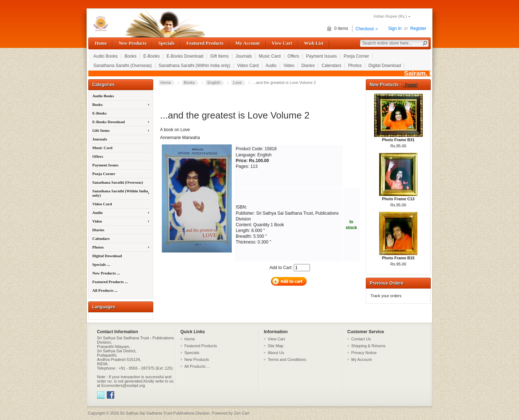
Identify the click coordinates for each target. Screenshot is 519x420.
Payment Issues (321, 56)
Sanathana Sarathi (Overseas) (123, 66)
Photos (355, 66)
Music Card (270, 56)
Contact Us (361, 339)
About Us (276, 353)
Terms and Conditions (287, 359)
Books (130, 56)
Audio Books (105, 56)
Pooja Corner (356, 56)
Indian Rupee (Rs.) (390, 16)
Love (238, 82)
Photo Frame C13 (398, 197)
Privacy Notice (364, 353)
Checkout (365, 29)
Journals (244, 56)
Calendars (331, 66)
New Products (132, 43)
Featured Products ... (110, 282)
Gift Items (219, 56)
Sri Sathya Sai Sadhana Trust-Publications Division (165, 413)
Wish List (314, 43)
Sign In (395, 28)
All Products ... (105, 290)
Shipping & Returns (369, 346)
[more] (410, 85)
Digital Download (385, 66)
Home (101, 43)
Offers (293, 56)
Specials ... (101, 264)
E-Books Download (185, 56)
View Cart (282, 43)
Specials (166, 43)
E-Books (152, 56)
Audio (271, 66)
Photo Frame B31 (398, 138)
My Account (247, 43)
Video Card (248, 66)
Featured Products (205, 43)
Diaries (308, 66)
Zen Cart (242, 413)
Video (289, 66)
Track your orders (386, 296)
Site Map (276, 346)
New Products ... (106, 273)
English (214, 82)
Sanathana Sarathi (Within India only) (194, 66)
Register (418, 28)
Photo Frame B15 (398, 256)
